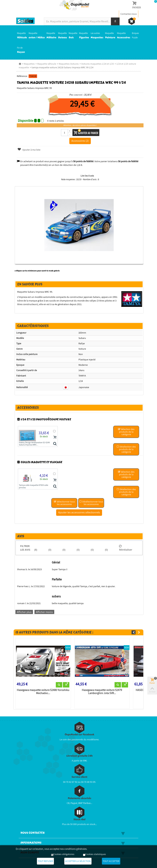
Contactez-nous (129, 14)
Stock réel (79, 819)
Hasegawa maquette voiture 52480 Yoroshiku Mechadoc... (43, 692)
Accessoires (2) (80, 141)
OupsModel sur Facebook (79, 735)
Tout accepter (111, 861)
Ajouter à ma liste (29, 150)
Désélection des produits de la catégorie (126, 449)
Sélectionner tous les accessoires (64, 503)
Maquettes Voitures (69, 64)
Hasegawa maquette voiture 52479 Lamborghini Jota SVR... (102, 692)
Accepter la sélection (78, 861)
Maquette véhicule (47, 64)
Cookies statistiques (96, 854)
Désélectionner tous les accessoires (91, 503)
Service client (79, 777)
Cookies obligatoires (64, 854)
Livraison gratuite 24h (79, 756)
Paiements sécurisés (79, 798)
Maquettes (29, 64)
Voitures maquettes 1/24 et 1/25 (98, 64)
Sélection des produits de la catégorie (126, 432)
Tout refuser (45, 861)
